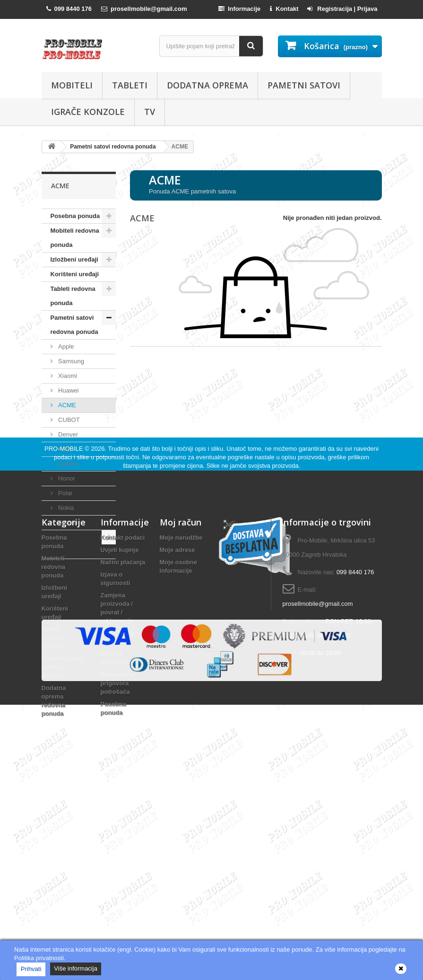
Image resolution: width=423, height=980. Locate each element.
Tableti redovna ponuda (73, 296)
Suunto (67, 522)
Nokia (65, 508)
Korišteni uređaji (75, 274)
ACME (66, 405)
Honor (66, 478)
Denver (68, 434)
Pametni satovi (304, 85)
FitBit (65, 449)
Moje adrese (177, 709)
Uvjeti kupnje (120, 709)
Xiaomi (67, 376)
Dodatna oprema (207, 85)
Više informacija (76, 968)
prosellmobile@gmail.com (318, 763)
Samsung (71, 361)
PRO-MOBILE (65, 608)
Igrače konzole (88, 112)
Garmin (68, 464)
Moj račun (181, 682)
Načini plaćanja (123, 722)
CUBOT (68, 420)
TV (150, 112)
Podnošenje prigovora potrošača (118, 843)
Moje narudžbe (181, 697)
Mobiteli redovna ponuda (75, 238)
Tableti (130, 85)
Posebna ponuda (75, 216)
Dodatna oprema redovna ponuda (75, 544)
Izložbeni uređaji (74, 259)
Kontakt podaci (123, 697)
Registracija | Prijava (342, 9)
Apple (65, 346)
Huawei (68, 390)
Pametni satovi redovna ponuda (74, 325)
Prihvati (31, 969)
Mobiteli (72, 85)
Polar (65, 493)
